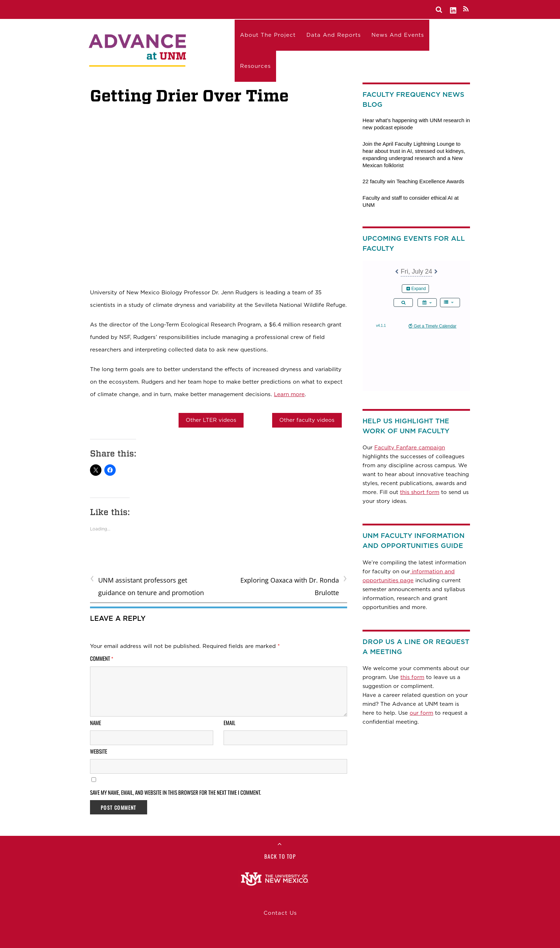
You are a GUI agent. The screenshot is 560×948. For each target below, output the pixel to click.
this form (412, 677)
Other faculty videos (307, 420)
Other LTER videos (211, 420)
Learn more (289, 394)
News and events (398, 35)
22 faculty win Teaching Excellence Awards (413, 181)
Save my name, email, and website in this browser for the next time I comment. (176, 792)
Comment (102, 658)
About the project (268, 35)
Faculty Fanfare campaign (410, 448)
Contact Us (280, 913)
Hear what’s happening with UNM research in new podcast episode (416, 124)
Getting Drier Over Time (189, 96)
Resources (255, 66)
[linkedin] (454, 9)
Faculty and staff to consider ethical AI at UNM (411, 201)
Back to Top (280, 856)
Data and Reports (334, 35)
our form (421, 713)
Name (96, 723)
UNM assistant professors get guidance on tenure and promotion (147, 585)
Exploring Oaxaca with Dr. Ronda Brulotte (294, 585)
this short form (420, 492)
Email (229, 723)
